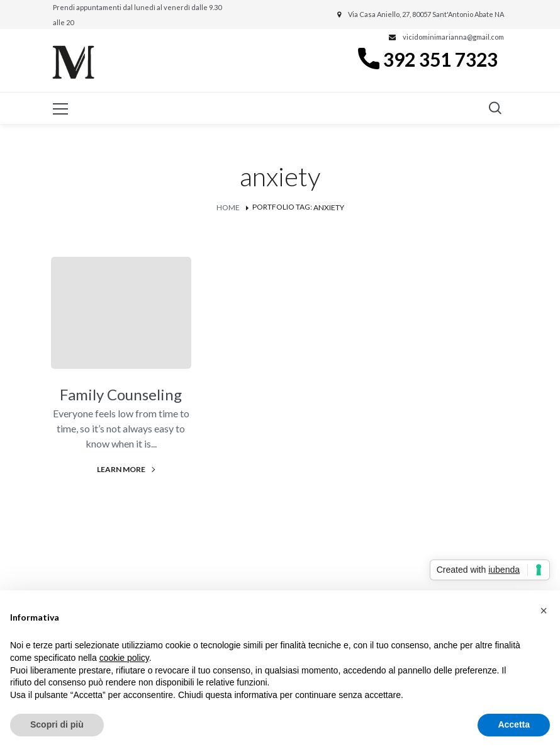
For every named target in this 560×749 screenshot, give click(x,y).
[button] (544, 611)
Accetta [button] (514, 724)
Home (228, 207)
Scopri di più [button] (57, 724)
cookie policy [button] (124, 658)
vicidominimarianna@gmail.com (453, 37)
